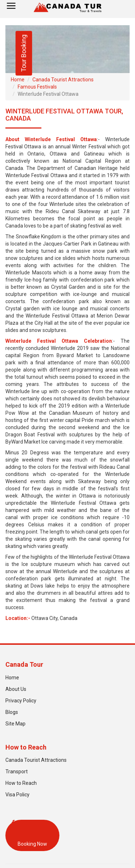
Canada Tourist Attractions (63, 80)
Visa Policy (17, 795)
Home (18, 80)
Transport (17, 772)
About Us (16, 689)
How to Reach (21, 783)
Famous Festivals (37, 87)
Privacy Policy (21, 701)
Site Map (15, 724)
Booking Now (32, 844)
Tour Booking (24, 53)
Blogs (12, 712)
